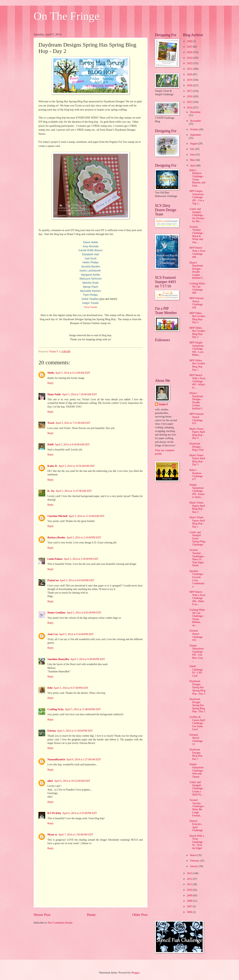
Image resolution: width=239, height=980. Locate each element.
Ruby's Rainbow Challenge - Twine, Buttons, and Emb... (197, 178)
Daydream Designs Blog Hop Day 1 (196, 754)
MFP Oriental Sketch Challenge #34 (196, 303)
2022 (190, 63)
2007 (190, 906)
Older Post (140, 915)
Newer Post (42, 915)
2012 (190, 879)
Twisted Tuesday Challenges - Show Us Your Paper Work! (197, 558)
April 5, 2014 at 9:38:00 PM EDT (88, 659)
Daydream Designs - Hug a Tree (196, 447)
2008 (190, 901)
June (193, 155)
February (195, 861)
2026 (190, 41)
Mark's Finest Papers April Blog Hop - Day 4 (197, 434)
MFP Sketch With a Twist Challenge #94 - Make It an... (197, 598)
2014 (190, 108)
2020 (190, 74)
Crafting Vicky (56, 709)
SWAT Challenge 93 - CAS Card (196, 671)
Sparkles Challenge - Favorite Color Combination (197, 579)
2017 (190, 91)
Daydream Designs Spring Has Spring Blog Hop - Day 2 (197, 705)
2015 (190, 102)
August (194, 144)
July (193, 149)
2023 (190, 58)
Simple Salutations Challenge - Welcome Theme (197, 770)
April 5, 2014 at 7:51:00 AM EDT (73, 423)
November (195, 121)
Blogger (135, 973)
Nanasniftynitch (56, 759)
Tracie (51, 423)
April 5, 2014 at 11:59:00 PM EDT (75, 731)
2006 (190, 912)
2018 (190, 85)
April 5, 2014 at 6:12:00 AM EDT (73, 373)
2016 (190, 96)
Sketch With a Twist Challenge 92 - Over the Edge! (197, 842)
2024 (190, 52)
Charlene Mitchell (57, 516)
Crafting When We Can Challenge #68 (197, 288)
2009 (190, 895)
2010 (190, 890)
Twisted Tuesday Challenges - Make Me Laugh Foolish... (197, 808)
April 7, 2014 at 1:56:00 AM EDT (76, 835)
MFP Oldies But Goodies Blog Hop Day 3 (197, 318)
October (195, 129)
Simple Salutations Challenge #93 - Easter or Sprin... (197, 491)
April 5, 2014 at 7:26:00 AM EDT (79, 394)
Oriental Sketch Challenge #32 (196, 635)
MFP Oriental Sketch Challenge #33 (196, 419)
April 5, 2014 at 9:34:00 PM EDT (76, 634)
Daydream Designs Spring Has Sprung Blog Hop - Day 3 (197, 687)
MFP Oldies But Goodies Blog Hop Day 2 (197, 333)
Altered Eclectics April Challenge (196, 826)
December (195, 112)
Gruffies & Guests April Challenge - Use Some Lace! (197, 723)
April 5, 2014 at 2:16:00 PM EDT (84, 538)
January (194, 866)
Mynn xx (52, 835)
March (194, 855)
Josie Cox (53, 634)
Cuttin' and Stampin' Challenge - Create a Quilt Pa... (197, 788)
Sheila (51, 373)
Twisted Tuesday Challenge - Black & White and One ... (197, 235)
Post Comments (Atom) (60, 923)
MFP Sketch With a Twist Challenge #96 (197, 252)
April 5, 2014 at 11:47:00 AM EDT (74, 491)
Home (91, 915)
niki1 (50, 781)
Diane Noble (54, 394)
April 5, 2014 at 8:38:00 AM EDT (72, 445)
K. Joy (51, 491)
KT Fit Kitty (54, 813)
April (193, 166)
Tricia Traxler (90, 307)
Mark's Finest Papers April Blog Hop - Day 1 (197, 522)
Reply (51, 383)
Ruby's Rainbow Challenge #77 (196, 475)
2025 (190, 47)
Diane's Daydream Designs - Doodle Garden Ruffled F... (197, 270)
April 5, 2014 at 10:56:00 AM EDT (77, 466)
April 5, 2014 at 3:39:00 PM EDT (81, 559)
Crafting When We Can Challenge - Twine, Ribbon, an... (197, 618)
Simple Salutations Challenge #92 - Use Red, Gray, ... (196, 653)
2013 (190, 873)
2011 (190, 884)
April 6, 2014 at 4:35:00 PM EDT (80, 813)
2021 (190, 69)
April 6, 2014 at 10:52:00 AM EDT (72, 781)
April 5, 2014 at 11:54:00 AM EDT (87, 516)
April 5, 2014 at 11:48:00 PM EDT (83, 709)
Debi (50, 688)
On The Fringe (66, 16)
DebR (51, 445)
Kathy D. (52, 466)
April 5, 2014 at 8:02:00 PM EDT (84, 613)
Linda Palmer (55, 559)
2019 (190, 80)
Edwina (52, 731)
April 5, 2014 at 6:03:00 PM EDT (77, 580)
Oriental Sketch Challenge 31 (196, 740)
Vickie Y (163, 404)
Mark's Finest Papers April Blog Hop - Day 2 (197, 507)
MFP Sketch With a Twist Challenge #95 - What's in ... (197, 381)
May (193, 160)
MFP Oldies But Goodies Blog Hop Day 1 (197, 365)
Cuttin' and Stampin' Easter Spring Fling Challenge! (197, 538)
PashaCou (53, 580)
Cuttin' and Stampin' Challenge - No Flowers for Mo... (197, 215)
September (196, 135)
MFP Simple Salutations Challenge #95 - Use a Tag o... (197, 197)
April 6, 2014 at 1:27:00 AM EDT (83, 759)
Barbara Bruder (56, 538)
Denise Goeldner (57, 613)
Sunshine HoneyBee (58, 659)
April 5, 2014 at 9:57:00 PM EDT (71, 688)
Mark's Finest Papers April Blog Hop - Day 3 (197, 460)
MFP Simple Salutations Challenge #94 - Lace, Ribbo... (197, 349)
